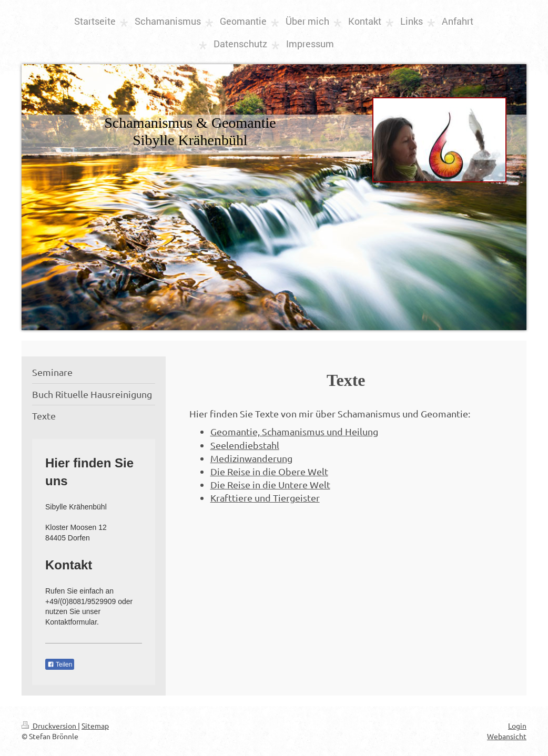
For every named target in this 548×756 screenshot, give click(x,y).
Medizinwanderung (251, 458)
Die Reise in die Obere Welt (269, 471)
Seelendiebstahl (245, 445)
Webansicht (507, 736)
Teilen (60, 665)
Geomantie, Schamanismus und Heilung (294, 431)
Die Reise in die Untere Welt (270, 484)
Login (517, 726)
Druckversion (50, 726)
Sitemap (95, 726)
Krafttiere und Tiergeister (265, 498)
